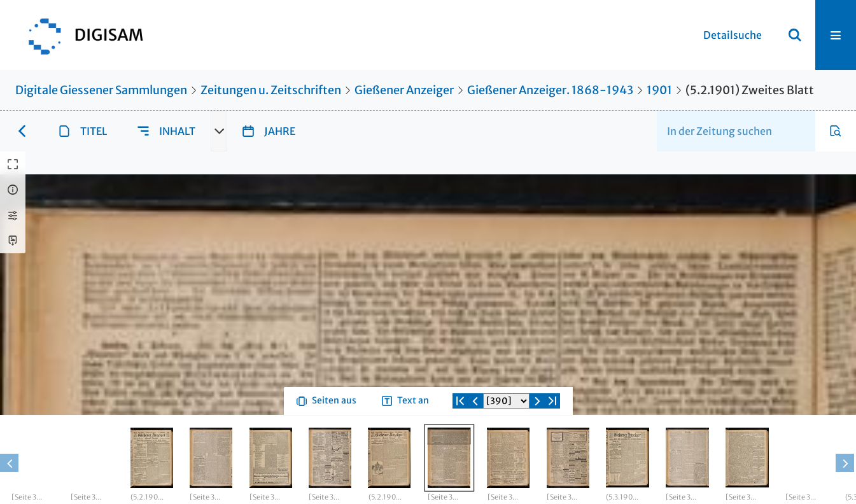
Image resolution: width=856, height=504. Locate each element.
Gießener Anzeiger (404, 90)
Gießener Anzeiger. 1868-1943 (550, 90)
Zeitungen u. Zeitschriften (271, 90)
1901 (659, 90)
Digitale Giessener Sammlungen (101, 90)
